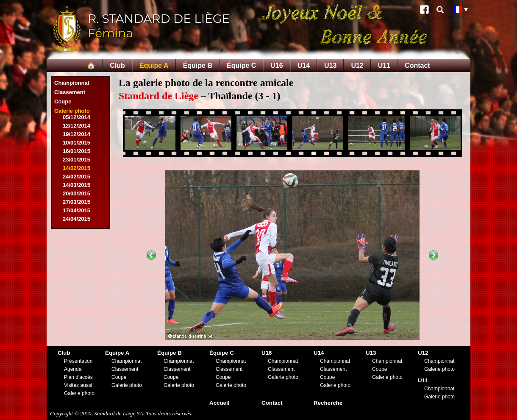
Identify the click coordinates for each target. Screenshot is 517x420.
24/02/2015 (76, 177)
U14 (304, 65)
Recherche (328, 403)
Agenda (73, 369)
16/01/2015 (76, 151)
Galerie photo (72, 111)
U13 (330, 65)
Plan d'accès (78, 377)
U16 (277, 65)
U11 (384, 65)
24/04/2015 (76, 219)
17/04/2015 (76, 210)
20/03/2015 (76, 193)
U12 (357, 65)
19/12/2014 (76, 134)
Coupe (63, 102)
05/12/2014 (76, 117)
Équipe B (198, 65)
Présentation (78, 361)
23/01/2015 (76, 160)
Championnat (72, 83)
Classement (70, 92)
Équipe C (241, 65)
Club (117, 65)
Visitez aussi (78, 385)
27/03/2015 (76, 202)
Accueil (219, 403)
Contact (417, 65)
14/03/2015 (76, 185)
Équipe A (154, 65)
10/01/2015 (76, 143)
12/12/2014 (76, 126)
